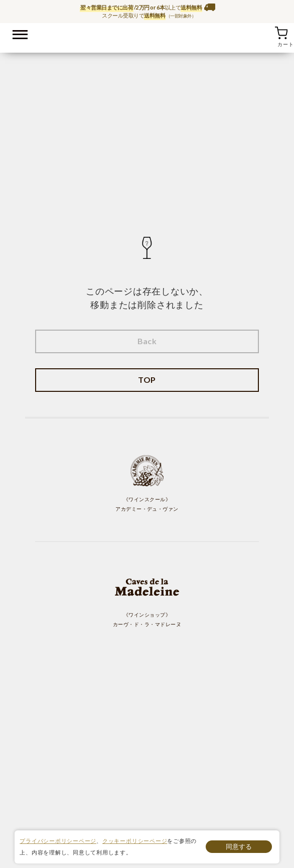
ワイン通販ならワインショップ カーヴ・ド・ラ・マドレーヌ (147, 36)
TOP (147, 380)
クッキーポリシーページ (135, 841)
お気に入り (268, 33)
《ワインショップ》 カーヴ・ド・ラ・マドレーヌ (147, 598)
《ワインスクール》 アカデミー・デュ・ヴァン (147, 483)
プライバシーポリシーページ (58, 841)
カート (281, 33)
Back (147, 341)
